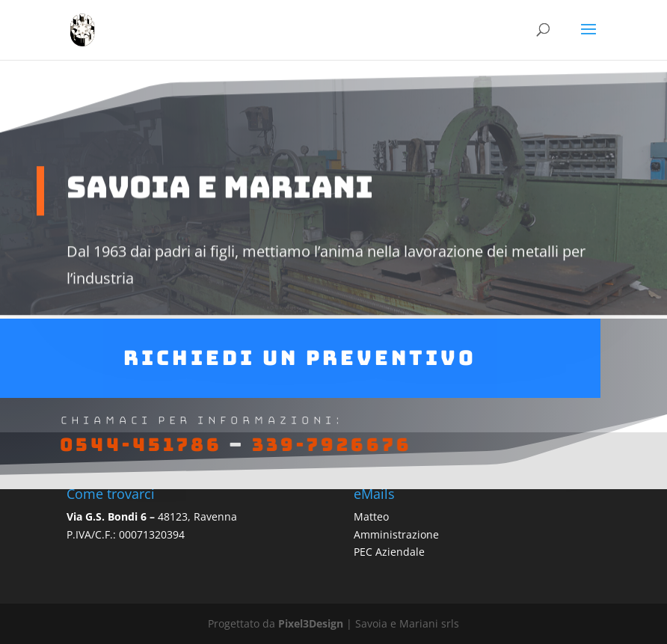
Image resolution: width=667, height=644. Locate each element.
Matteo (371, 516)
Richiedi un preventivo (300, 362)
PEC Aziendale (389, 552)
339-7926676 (332, 449)
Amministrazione (396, 534)
